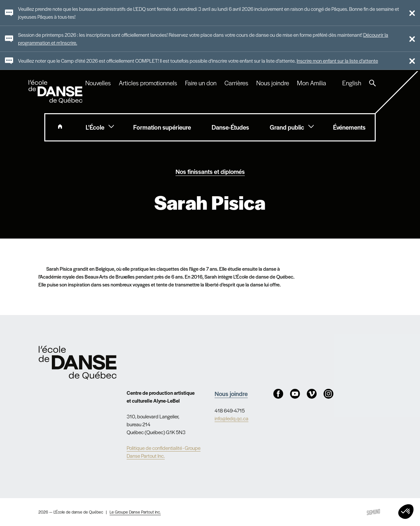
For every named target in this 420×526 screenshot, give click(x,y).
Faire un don (201, 83)
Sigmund (373, 512)
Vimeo (312, 394)
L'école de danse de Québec (56, 92)
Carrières (236, 83)
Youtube (295, 394)
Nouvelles (98, 83)
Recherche (372, 83)
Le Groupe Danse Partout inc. (135, 512)
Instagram (328, 394)
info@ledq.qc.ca (231, 418)
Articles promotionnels (148, 83)
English (352, 83)
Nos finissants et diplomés (210, 171)
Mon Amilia (312, 83)
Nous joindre (273, 83)
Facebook (278, 394)
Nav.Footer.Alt (78, 363)
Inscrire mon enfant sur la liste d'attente (337, 61)
